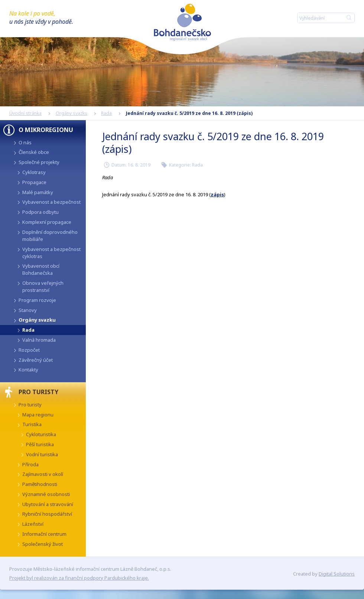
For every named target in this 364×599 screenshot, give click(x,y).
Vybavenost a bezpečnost (51, 202)
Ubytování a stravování (48, 504)
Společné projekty (39, 162)
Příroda (30, 464)
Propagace (34, 182)
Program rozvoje (37, 300)
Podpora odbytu (40, 212)
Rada (106, 113)
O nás (25, 142)
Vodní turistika (42, 454)
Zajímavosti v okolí (43, 474)
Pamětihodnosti (40, 484)
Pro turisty (30, 405)
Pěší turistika (40, 444)
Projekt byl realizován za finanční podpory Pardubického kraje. (79, 578)
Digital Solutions (337, 574)
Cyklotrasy (34, 172)
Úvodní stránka (25, 113)
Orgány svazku (71, 113)
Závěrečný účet (36, 360)
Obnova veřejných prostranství (43, 286)
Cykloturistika (41, 434)
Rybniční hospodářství (47, 514)
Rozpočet (29, 350)
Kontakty (28, 370)
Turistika (32, 424)
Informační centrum (44, 534)
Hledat (349, 18)
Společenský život (43, 544)
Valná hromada (39, 340)
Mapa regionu (38, 415)
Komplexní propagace (47, 222)
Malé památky (38, 192)
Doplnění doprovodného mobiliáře (50, 236)
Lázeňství (33, 524)
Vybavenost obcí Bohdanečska (41, 269)
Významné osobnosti (46, 494)
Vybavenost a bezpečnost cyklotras (51, 253)
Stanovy (28, 310)
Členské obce (34, 152)
